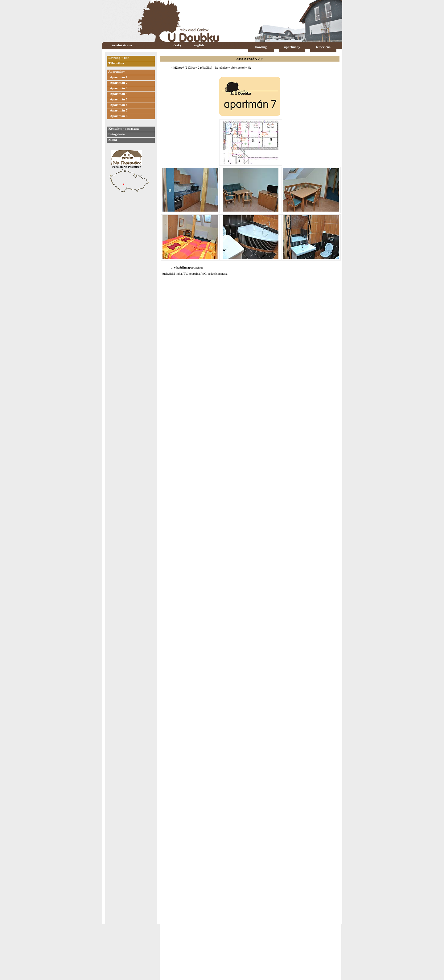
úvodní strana (122, 45)
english (199, 45)
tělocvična (323, 49)
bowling (261, 49)
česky (178, 45)
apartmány (292, 49)
